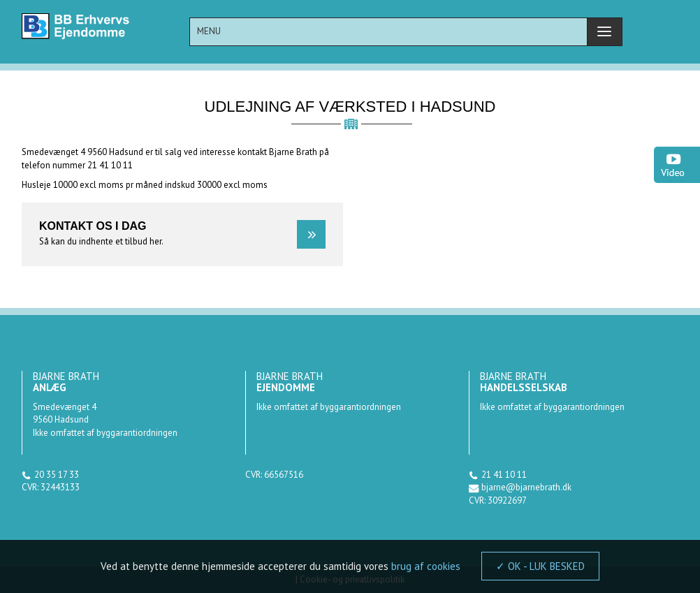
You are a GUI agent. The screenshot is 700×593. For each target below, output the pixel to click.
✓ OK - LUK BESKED (540, 566)
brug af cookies (426, 566)
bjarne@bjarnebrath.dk (526, 487)
